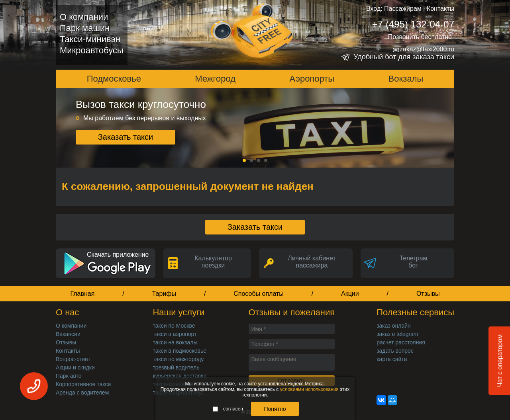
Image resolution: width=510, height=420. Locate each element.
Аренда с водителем (82, 393)
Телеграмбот (413, 262)
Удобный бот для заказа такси (404, 57)
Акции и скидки (75, 367)
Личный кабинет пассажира (312, 262)
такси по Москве (174, 326)
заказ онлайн (394, 326)
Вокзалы (406, 79)
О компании (84, 17)
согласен (228, 409)
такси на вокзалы (175, 342)
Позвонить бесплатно (420, 37)
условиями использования (309, 389)
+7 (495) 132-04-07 (413, 24)
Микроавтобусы (92, 50)
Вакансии (68, 334)
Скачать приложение (118, 255)
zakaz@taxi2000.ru (423, 49)
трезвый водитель (176, 367)
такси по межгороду (178, 359)
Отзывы (428, 294)
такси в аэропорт (175, 334)
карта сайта (392, 359)
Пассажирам (403, 9)
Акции (350, 294)
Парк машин (85, 28)
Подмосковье (114, 79)
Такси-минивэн (90, 39)
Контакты (440, 9)
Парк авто (69, 376)
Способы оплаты (259, 294)
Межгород (215, 79)
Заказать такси (126, 137)
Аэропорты (312, 79)
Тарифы (164, 294)
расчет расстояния (401, 342)
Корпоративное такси (83, 384)
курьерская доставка (179, 376)
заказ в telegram (397, 334)
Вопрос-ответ (73, 359)
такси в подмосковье (179, 351)
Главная (82, 294)
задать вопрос (395, 351)
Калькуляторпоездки (213, 262)
